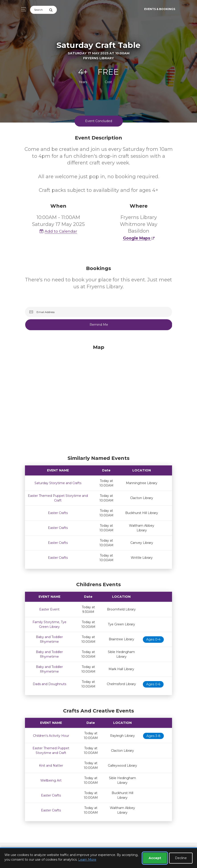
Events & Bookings (160, 9)
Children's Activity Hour (51, 735)
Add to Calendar (58, 231)
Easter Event (49, 609)
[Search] (40, 10)
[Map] (98, 398)
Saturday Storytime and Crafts (58, 483)
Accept (155, 858)
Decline (181, 858)
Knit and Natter (51, 765)
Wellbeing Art (51, 780)
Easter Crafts (58, 512)
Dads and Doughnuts (49, 684)
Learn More (87, 860)
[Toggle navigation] (22, 9)
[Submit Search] (53, 10)
